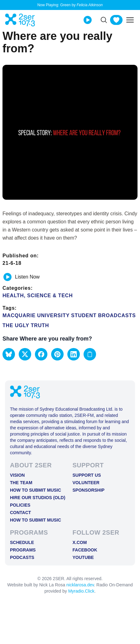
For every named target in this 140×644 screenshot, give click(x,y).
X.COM (80, 542)
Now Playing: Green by (70, 5)
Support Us (87, 475)
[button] (9, 354)
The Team (21, 483)
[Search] (104, 20)
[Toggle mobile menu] (130, 20)
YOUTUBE (83, 557)
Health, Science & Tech (38, 296)
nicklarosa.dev (80, 585)
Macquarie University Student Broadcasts (69, 315)
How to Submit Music (36, 490)
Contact (20, 513)
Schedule (22, 542)
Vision (17, 475)
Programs (23, 550)
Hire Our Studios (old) (38, 498)
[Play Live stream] (88, 20)
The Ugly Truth (26, 325)
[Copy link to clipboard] (90, 354)
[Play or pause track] (7, 277)
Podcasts (22, 557)
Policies (20, 505)
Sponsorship (89, 490)
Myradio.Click (81, 591)
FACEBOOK (85, 550)
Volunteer (86, 483)
